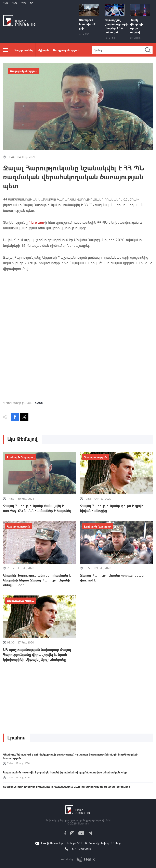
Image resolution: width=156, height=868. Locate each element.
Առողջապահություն (66, 50)
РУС (23, 3)
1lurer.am (36, 222)
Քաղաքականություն (24, 71)
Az (31, 3)
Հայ (5, 3)
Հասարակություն (96, 457)
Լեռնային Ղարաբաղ (21, 457)
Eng (14, 3)
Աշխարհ (43, 50)
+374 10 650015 (81, 849)
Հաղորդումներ (24, 50)
